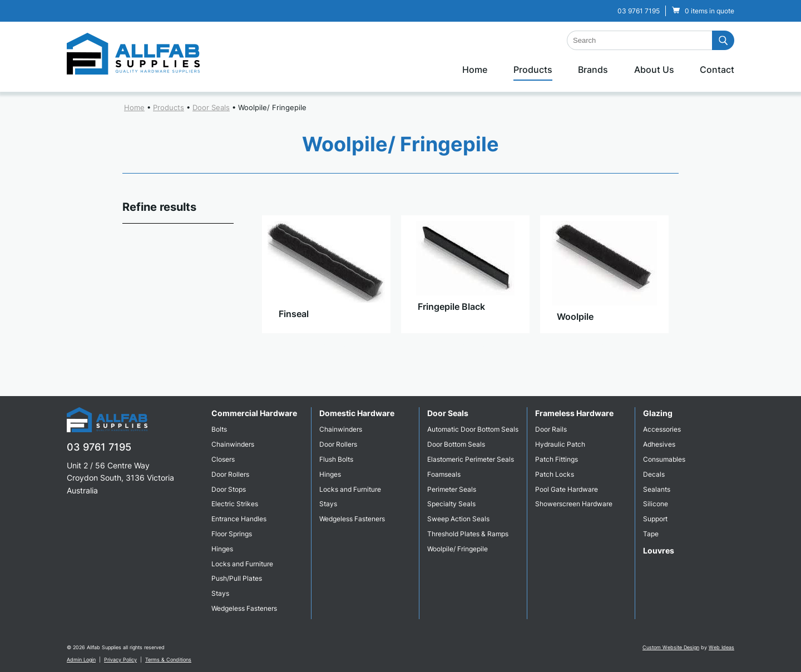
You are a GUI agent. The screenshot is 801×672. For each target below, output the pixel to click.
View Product (326, 344)
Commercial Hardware (254, 413)
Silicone (656, 504)
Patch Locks (555, 474)
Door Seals (211, 107)
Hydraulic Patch (560, 444)
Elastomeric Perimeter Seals (471, 459)
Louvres (659, 550)
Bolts (219, 429)
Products (533, 70)
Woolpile (575, 317)
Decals (654, 474)
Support (655, 519)
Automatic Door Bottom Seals (473, 429)
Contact (717, 70)
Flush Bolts (336, 459)
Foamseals (444, 474)
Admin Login (81, 659)
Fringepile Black (451, 307)
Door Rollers (230, 474)
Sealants (657, 489)
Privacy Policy (120, 659)
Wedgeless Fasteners (244, 608)
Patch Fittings (557, 459)
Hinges (222, 549)
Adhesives (659, 444)
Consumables (664, 459)
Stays (220, 593)
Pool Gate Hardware (567, 489)
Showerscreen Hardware (574, 504)
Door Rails (551, 429)
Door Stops (229, 489)
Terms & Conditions (168, 659)
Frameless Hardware (574, 413)
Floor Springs (232, 534)
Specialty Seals (451, 504)
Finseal (294, 314)
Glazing (658, 413)
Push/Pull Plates (237, 578)
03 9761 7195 (639, 11)
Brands (593, 70)
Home (475, 70)
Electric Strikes (235, 504)
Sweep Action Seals (458, 519)
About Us (654, 70)
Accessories (662, 429)
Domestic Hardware (357, 413)
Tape (651, 534)
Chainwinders (233, 444)
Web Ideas (721, 647)
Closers (223, 459)
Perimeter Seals (452, 489)
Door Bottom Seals (456, 444)
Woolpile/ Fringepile (272, 107)
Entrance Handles (239, 519)
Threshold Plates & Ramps (468, 534)
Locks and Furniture (242, 564)
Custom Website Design (671, 647)
